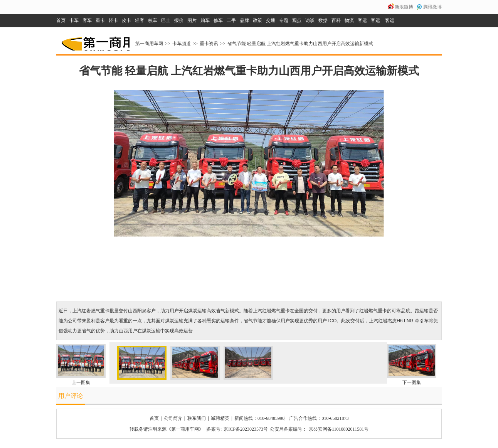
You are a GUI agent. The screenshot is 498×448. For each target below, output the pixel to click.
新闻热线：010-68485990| (260, 418)
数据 (323, 20)
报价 (179, 20)
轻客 (140, 20)
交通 (271, 20)
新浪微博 (404, 7)
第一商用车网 (95, 41)
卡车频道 (182, 44)
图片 (192, 20)
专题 (284, 20)
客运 (362, 20)
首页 (61, 20)
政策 (257, 20)
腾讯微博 (432, 7)
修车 (218, 20)
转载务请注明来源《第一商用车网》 (167, 429)
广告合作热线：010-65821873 (319, 418)
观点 (297, 20)
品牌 (244, 20)
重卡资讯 (209, 44)
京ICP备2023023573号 (246, 429)
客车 (87, 20)
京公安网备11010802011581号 (339, 429)
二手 (231, 20)
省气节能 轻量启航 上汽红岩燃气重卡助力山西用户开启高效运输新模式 (300, 44)
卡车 (74, 20)
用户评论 (71, 396)
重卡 (100, 20)
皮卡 (126, 20)
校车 (153, 20)
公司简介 (173, 418)
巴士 (166, 20)
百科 (336, 20)
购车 (205, 20)
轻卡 (113, 20)
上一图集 (81, 382)
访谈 (310, 20)
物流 (349, 20)
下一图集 (412, 382)
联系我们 (197, 418)
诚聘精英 (220, 418)
